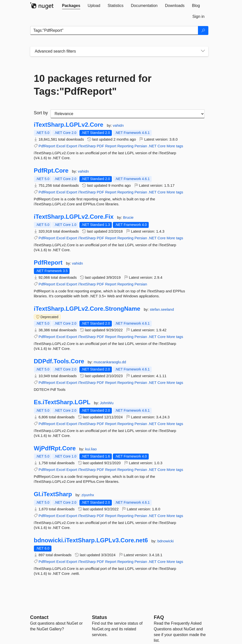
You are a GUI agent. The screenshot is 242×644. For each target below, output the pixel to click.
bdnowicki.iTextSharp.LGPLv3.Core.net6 (91, 540)
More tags (175, 146)
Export (72, 146)
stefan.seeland (162, 309)
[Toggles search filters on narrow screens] (203, 51)
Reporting (125, 146)
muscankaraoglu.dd (110, 362)
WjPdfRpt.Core (55, 448)
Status (100, 617)
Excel (61, 146)
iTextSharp (87, 146)
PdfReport (47, 146)
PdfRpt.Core (51, 171)
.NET (152, 146)
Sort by (41, 113)
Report (111, 146)
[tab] (71, 6)
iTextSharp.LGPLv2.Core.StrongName (87, 309)
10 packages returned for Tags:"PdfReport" (93, 85)
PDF (100, 146)
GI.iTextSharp (53, 494)
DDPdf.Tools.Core (59, 361)
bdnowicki (166, 541)
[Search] (203, 31)
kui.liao (91, 449)
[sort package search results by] (128, 114)
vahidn (118, 125)
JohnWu (107, 403)
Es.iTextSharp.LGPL (62, 402)
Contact (39, 617)
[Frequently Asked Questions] (159, 617)
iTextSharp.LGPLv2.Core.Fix (74, 217)
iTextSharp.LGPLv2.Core (69, 125)
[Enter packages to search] (114, 31)
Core (162, 146)
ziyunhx (88, 495)
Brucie (128, 217)
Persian (141, 146)
